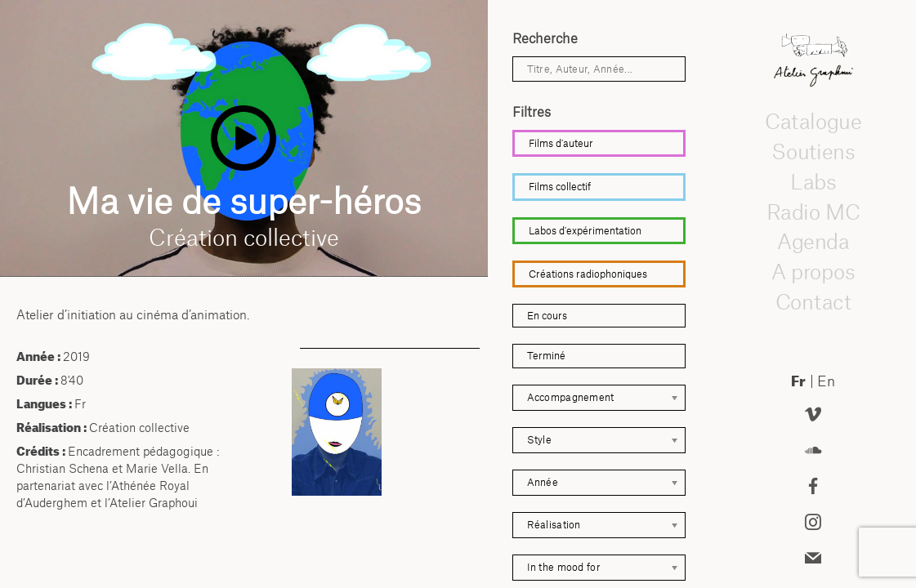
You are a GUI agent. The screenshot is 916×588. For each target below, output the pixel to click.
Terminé (546, 356)
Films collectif (560, 187)
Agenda (813, 242)
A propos (813, 272)
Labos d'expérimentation (585, 231)
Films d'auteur (561, 143)
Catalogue (813, 122)
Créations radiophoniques (588, 274)
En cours (547, 316)
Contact (813, 302)
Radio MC (813, 212)
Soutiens (813, 152)
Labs (813, 182)
